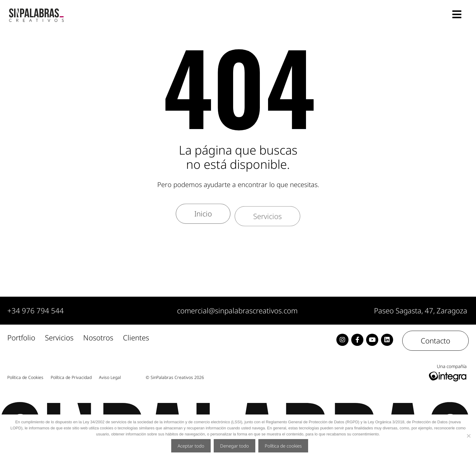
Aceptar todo (191, 446)
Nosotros (98, 338)
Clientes (136, 338)
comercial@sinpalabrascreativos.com (237, 310)
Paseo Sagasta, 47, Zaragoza (421, 310)
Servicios (59, 338)
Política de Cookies (25, 378)
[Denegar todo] (468, 436)
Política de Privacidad (71, 378)
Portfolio (21, 338)
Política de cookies (283, 446)
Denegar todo (235, 446)
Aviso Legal (110, 378)
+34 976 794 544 (36, 310)
